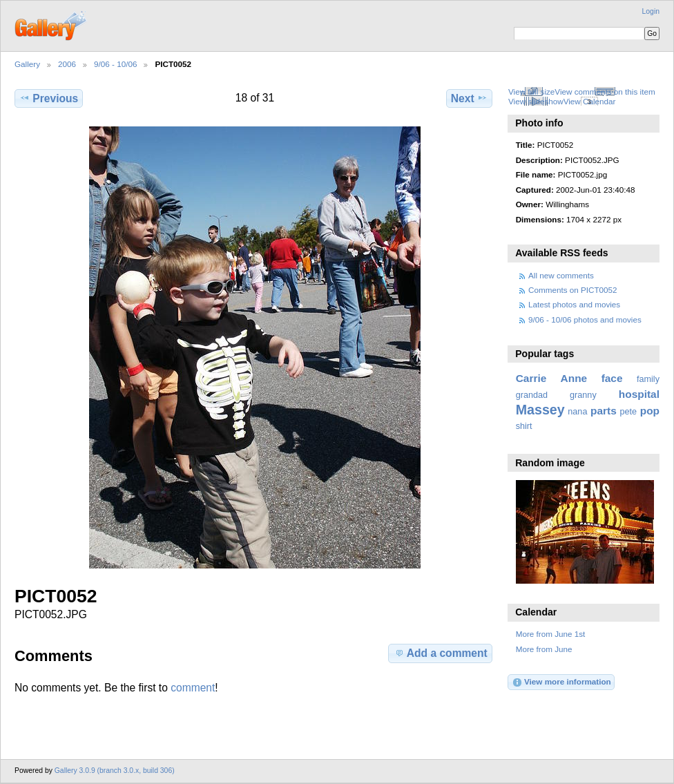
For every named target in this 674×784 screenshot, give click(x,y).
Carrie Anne (552, 378)
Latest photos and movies (574, 304)
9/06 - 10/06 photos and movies (585, 319)
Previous (49, 98)
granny (583, 395)
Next (469, 98)
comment (193, 688)
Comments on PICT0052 (573, 290)
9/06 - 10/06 (115, 64)
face (612, 378)
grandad (532, 395)
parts (604, 411)
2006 (67, 64)
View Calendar (590, 101)
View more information (561, 682)
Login (651, 11)
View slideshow (536, 101)
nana (577, 412)
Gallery (27, 64)
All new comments (561, 275)
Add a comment (441, 653)
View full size (531, 92)
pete (628, 412)
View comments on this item (605, 92)
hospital (639, 394)
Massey (540, 410)
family (648, 379)
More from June (544, 649)
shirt (524, 426)
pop (650, 411)
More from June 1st (551, 634)
